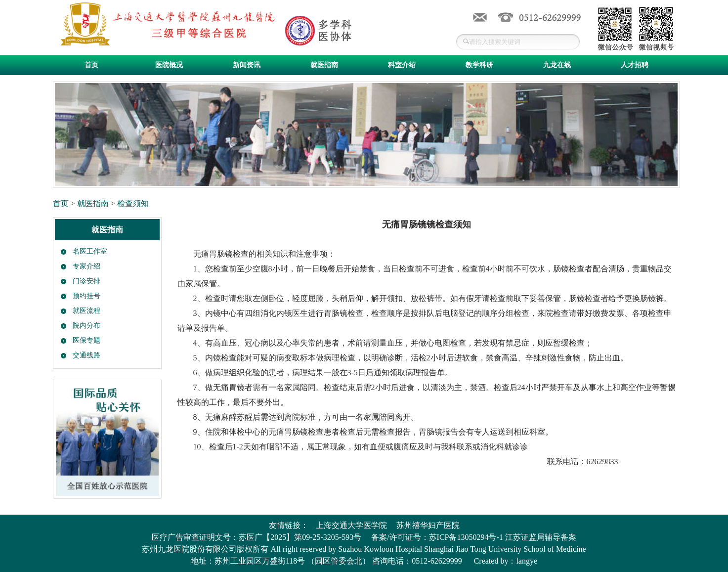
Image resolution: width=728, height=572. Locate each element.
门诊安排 (86, 281)
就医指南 (324, 65)
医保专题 (86, 340)
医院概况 (169, 65)
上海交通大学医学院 (351, 525)
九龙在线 (557, 65)
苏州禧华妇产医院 (428, 525)
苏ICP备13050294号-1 (466, 537)
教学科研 (479, 65)
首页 (91, 65)
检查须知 (133, 203)
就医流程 (86, 311)
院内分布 (86, 326)
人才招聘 (635, 65)
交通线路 (86, 355)
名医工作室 (90, 251)
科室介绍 (402, 65)
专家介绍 (86, 266)
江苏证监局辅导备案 (541, 537)
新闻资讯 (247, 65)
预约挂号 (86, 296)
